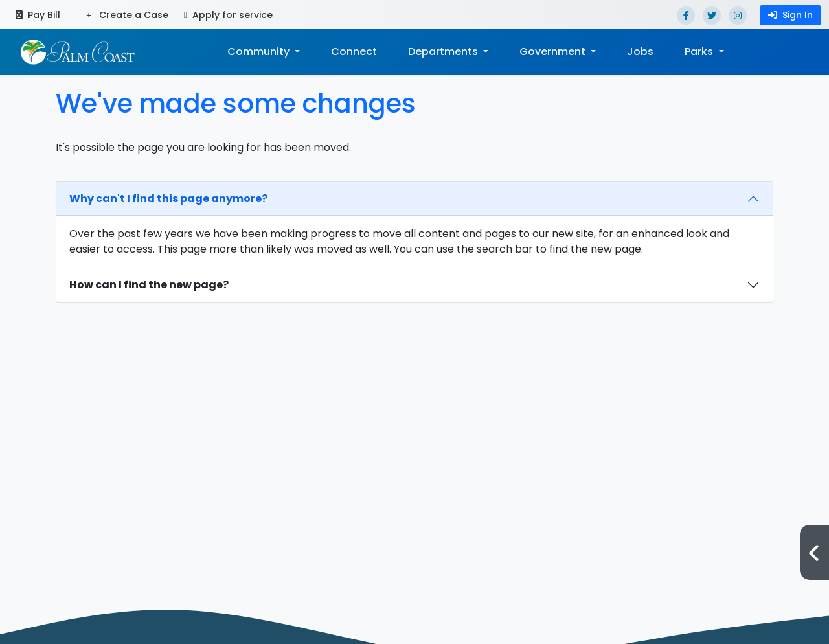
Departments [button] (444, 52)
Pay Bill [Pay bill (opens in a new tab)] (38, 15)
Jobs (640, 52)
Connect (354, 52)
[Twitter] (712, 16)
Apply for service (228, 15)
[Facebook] (686, 16)
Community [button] (260, 52)
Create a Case (127, 15)
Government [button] (554, 52)
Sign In (790, 15)
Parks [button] (700, 52)
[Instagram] (738, 16)
